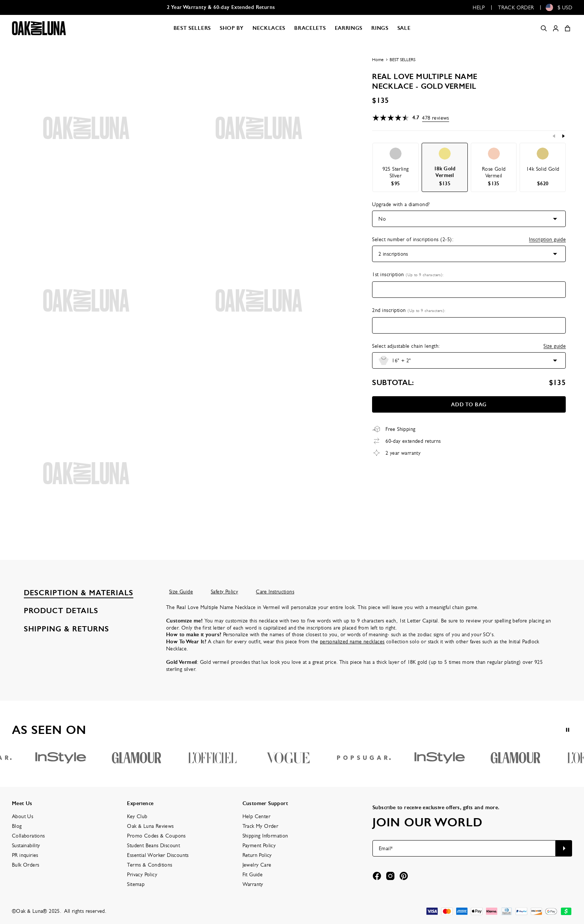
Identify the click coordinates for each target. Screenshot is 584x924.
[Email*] (464, 848)
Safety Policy (224, 592)
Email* (386, 848)
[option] (396, 167)
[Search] (544, 28)
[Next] (563, 136)
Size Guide (181, 592)
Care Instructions (275, 592)
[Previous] (554, 136)
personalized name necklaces (352, 641)
